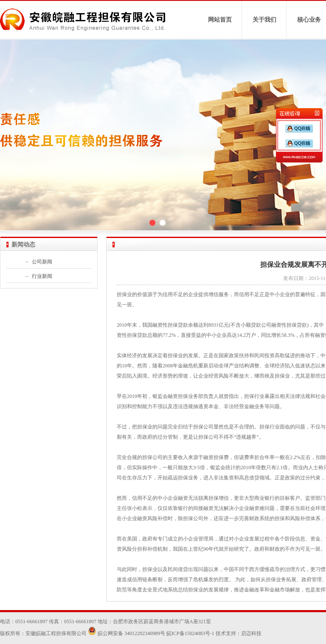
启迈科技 (251, 633)
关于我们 (264, 20)
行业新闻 (42, 276)
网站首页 (220, 20)
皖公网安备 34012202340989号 (126, 633)
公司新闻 (42, 262)
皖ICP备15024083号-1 (190, 633)
